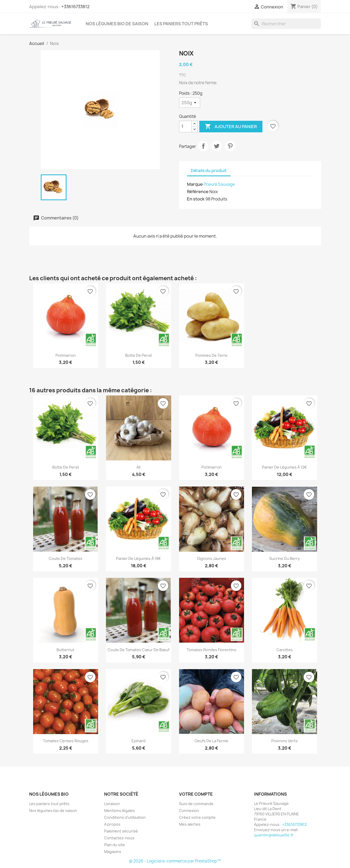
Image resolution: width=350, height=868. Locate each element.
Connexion (189, 811)
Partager (203, 146)
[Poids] (190, 103)
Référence (198, 192)
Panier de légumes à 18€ (138, 558)
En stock (196, 199)
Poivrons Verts (285, 741)
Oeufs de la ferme (211, 741)
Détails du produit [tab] (209, 171)
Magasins (113, 852)
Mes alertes (190, 824)
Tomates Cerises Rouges (66, 741)
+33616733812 (75, 7)
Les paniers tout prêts (181, 24)
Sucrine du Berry (285, 558)
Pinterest (230, 146)
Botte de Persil (138, 355)
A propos (112, 824)
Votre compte (196, 794)
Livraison (112, 804)
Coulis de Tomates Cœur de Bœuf (138, 650)
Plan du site (115, 845)
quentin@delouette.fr (274, 835)
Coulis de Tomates (65, 558)
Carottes (285, 650)
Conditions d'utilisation (125, 817)
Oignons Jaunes (212, 558)
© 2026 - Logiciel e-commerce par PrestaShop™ (175, 861)
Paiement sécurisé (121, 831)
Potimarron (66, 355)
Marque (195, 184)
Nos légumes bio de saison (117, 24)
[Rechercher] (286, 24)
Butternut (65, 650)
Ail (138, 467)
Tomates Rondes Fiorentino (212, 650)
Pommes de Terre (211, 355)
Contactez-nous (119, 838)
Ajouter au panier (231, 127)
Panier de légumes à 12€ (284, 467)
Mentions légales (120, 811)
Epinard (138, 741)
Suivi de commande (196, 804)
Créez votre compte (197, 817)
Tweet (217, 146)
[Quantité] (185, 127)
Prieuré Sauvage (219, 184)
